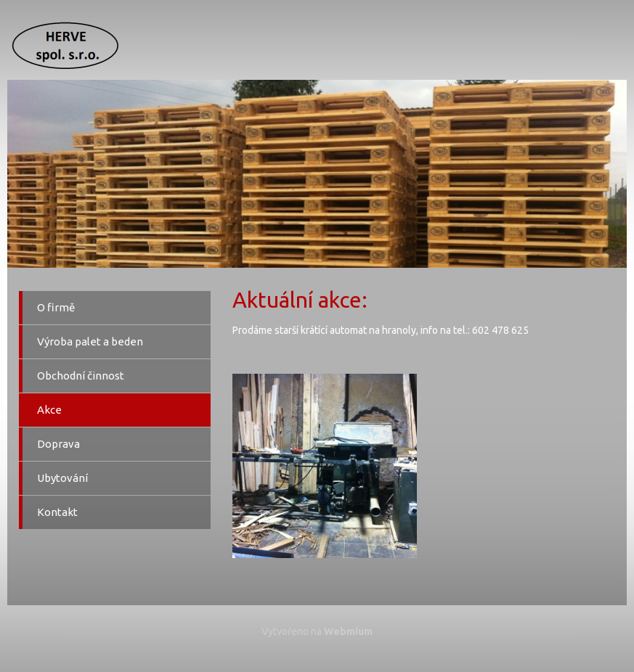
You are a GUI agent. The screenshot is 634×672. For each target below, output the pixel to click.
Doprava (58, 444)
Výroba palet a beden (90, 341)
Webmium (348, 631)
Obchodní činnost (81, 376)
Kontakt (57, 512)
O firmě (56, 307)
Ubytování (62, 478)
